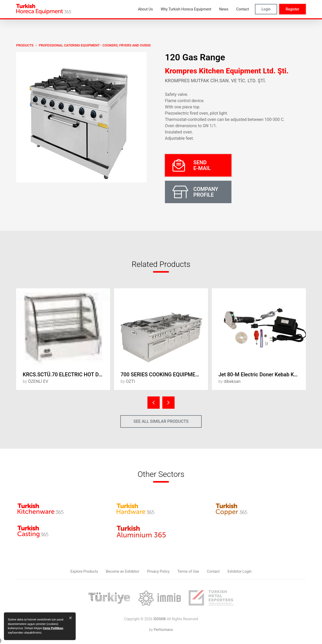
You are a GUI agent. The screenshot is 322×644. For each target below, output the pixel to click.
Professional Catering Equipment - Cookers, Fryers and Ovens (95, 45)
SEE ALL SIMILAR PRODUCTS (161, 421)
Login (266, 9)
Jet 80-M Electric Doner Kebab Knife (261, 374)
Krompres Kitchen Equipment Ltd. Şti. (227, 71)
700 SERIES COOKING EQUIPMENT (161, 374)
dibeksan (232, 381)
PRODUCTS (25, 45)
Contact (213, 571)
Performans (163, 630)
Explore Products (84, 571)
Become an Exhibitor (123, 571)
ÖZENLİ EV (38, 381)
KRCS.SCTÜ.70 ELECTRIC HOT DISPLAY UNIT (66, 374)
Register (293, 9)
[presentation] (154, 403)
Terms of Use (188, 571)
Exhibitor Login (240, 571)
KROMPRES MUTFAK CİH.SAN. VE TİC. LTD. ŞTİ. (215, 81)
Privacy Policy (158, 571)
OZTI (130, 381)
